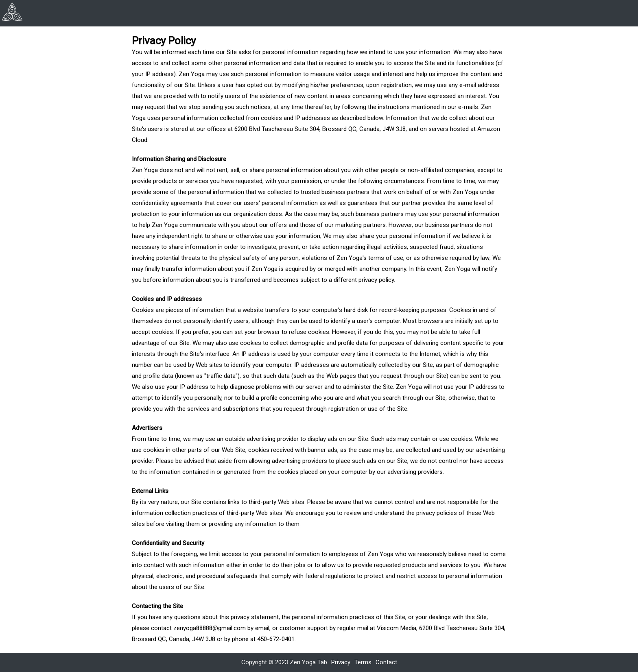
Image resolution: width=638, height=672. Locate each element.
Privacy (341, 662)
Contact (386, 662)
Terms (363, 662)
